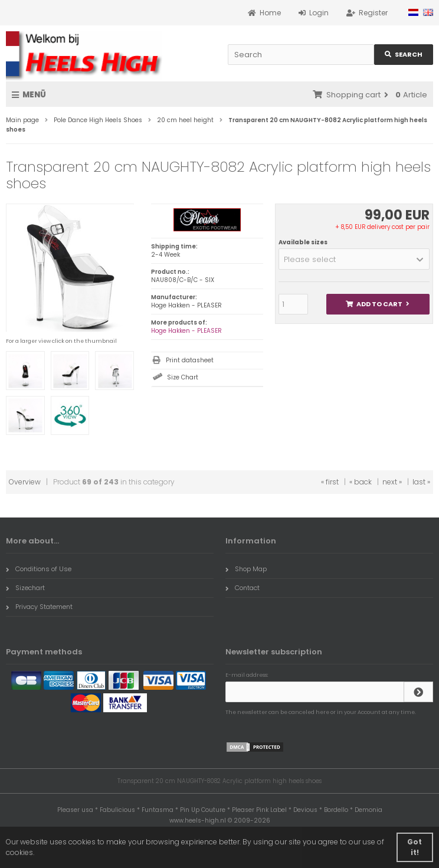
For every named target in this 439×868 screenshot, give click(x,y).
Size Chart (183, 377)
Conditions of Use (39, 569)
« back (361, 482)
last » (421, 482)
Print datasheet (190, 360)
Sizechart (25, 588)
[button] (354, 259)
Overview (25, 482)
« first (330, 482)
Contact (243, 588)
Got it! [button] (415, 847)
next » (392, 482)
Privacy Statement (39, 607)
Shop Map (246, 569)
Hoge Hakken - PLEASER (186, 331)
